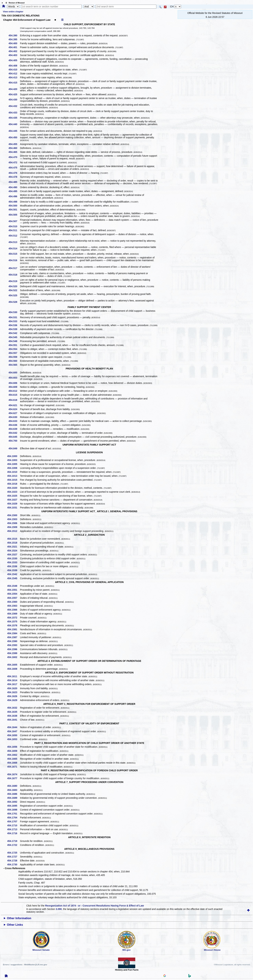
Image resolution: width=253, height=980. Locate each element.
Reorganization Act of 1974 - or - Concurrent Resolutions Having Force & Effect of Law (94, 906)
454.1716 (13, 833)
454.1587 (13, 637)
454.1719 (13, 841)
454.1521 (13, 547)
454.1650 (13, 735)
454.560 (14, 361)
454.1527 (13, 555)
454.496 (14, 196)
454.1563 (13, 606)
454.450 (14, 137)
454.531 (14, 317)
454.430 (14, 100)
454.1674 (13, 774)
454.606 (14, 383)
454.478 (14, 177)
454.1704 (13, 818)
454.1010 (13, 472)
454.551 (14, 345)
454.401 (14, 47)
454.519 (14, 281)
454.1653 (13, 739)
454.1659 (13, 751)
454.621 (14, 405)
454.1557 (13, 598)
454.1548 (13, 586)
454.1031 (13, 508)
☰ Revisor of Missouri (14, 3)
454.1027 (13, 500)
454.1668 (13, 763)
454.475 (14, 168)
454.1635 (13, 712)
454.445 (14, 131)
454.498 (14, 202)
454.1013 (13, 476)
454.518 (14, 275)
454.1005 (13, 464)
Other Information (19, 918)
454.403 (14, 55)
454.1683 (13, 790)
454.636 (14, 425)
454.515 (14, 254)
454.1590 (13, 641)
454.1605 (13, 665)
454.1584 (13, 633)
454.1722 (13, 845)
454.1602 (13, 657)
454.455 (14, 144)
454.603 (14, 378)
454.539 (14, 329)
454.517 (14, 268)
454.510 (14, 226)
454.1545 (13, 578)
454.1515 (13, 539)
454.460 (14, 148)
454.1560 (13, 602)
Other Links (15, 925)
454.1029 (13, 504)
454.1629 (13, 700)
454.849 (14, 448)
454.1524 (13, 551)
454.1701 (13, 814)
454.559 (14, 357)
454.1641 (13, 720)
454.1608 (13, 669)
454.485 (14, 182)
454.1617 (13, 684)
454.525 (14, 295)
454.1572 (13, 618)
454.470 (14, 157)
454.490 (14, 187)
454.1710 (13, 825)
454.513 (14, 242)
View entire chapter (13, 12)
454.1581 (13, 629)
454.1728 (13, 861)
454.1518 (13, 543)
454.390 (14, 35)
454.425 (14, 94)
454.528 (14, 302)
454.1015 (13, 480)
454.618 (14, 400)
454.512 (14, 236)
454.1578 (13, 625)
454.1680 (13, 786)
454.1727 (13, 857)
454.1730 (13, 865)
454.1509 (13, 527)
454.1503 (13, 519)
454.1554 (13, 594)
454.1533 (13, 562)
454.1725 (13, 853)
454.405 (14, 60)
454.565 (14, 365)
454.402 (14, 51)
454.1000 (13, 456)
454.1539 (13, 570)
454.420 (14, 89)
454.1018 (13, 484)
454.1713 (13, 829)
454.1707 (13, 821)
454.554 (14, 349)
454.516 (14, 260)
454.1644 (13, 727)
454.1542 (13, 574)
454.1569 (13, 614)
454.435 (14, 118)
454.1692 (13, 802)
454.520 (14, 286)
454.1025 (13, 496)
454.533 (14, 321)
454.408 (14, 66)
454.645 (14, 437)
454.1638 (13, 716)
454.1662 (13, 755)
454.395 (14, 39)
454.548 (14, 341)
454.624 (14, 409)
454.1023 (13, 492)
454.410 (14, 70)
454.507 (14, 221)
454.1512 (13, 531)
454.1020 (13, 488)
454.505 (14, 215)
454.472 (14, 162)
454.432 (14, 106)
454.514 (14, 248)
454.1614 (13, 680)
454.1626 (13, 696)
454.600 (14, 373)
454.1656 (13, 747)
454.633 (14, 421)
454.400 (14, 43)
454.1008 (13, 468)
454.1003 (13, 460)
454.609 (14, 387)
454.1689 (13, 798)
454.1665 (13, 759)
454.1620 (13, 688)
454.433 (14, 113)
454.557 (14, 353)
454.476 (14, 173)
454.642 (14, 433)
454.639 (14, 429)
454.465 (14, 152)
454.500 (14, 206)
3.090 (59, 909)
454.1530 (13, 558)
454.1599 (13, 653)
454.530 (14, 312)
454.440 (14, 124)
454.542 (14, 333)
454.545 (14, 337)
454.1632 (13, 708)
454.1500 (13, 515)
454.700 (14, 441)
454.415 (14, 83)
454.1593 (13, 645)
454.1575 (13, 622)
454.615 (14, 395)
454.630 (14, 417)
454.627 (14, 413)
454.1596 (13, 649)
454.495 (14, 191)
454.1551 (13, 590)
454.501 (14, 210)
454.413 (14, 77)
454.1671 (13, 767)
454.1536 (13, 566)
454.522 (14, 290)
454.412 (14, 74)
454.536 (14, 325)
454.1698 (13, 810)
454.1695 (13, 806)
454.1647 (13, 731)
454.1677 (13, 778)
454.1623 (13, 692)
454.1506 (13, 523)
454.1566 (13, 610)
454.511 (14, 230)
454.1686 (13, 794)
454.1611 (13, 676)
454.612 (14, 391)
